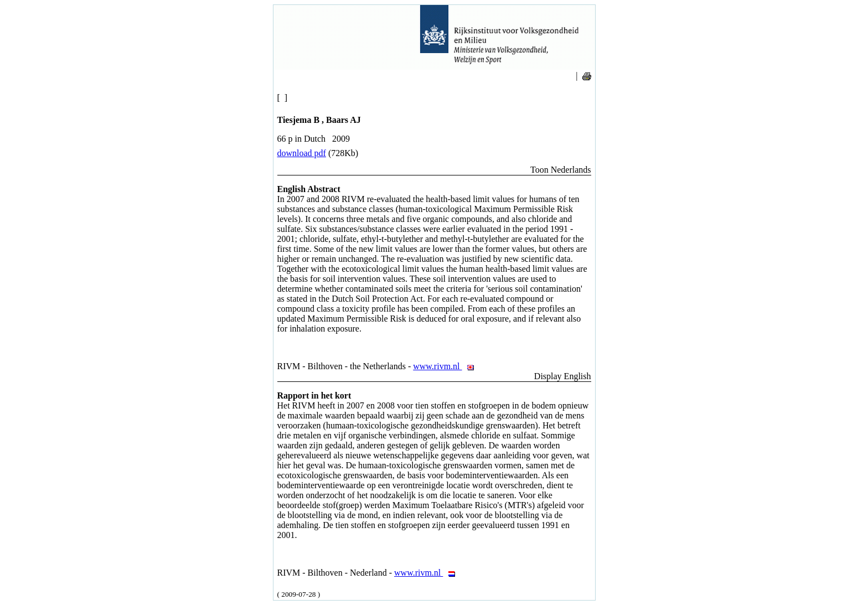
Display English (563, 376)
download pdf (302, 153)
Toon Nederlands (561, 170)
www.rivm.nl (446, 366)
